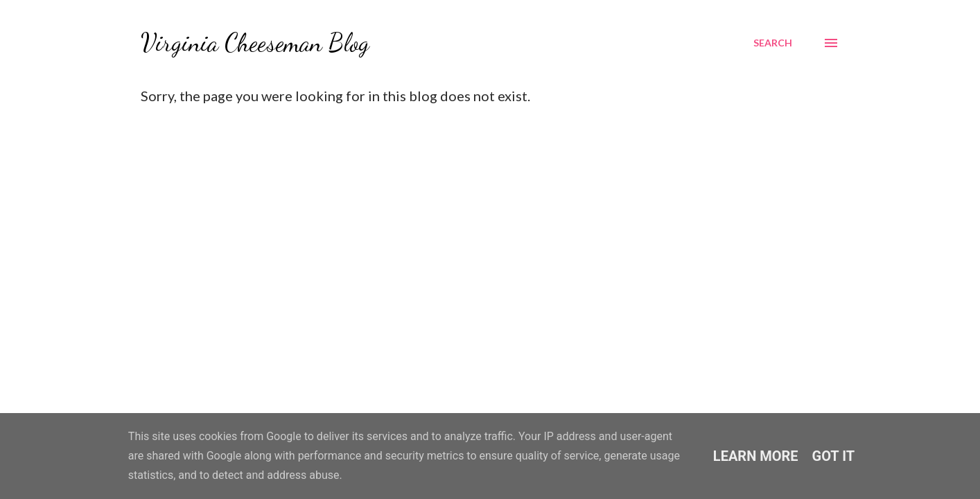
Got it (834, 456)
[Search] (773, 43)
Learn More (756, 456)
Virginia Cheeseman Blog (255, 43)
